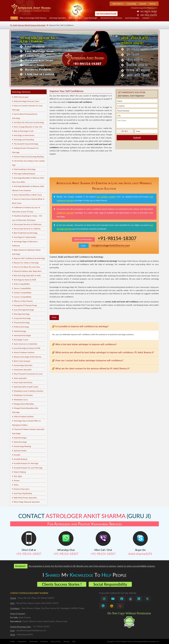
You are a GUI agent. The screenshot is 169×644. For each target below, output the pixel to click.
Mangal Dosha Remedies (24, 404)
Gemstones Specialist (23, 369)
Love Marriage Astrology (24, 310)
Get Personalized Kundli (106, 14)
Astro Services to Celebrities (26, 344)
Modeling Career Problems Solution (29, 391)
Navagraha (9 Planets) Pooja (25, 305)
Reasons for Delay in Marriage (26, 263)
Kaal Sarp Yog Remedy (23, 493)
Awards (143, 4)
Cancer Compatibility (23, 297)
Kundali (17, 455)
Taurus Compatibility (22, 288)
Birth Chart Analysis (22, 361)
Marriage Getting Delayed (24, 174)
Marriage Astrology (22, 314)
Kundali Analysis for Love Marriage (28, 468)
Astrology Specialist (58, 18)
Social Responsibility (110, 584)
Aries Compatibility (22, 284)
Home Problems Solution (24, 352)
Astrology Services (21, 92)
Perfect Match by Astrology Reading (29, 157)
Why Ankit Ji (118, 4)
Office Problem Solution (24, 416)
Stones (17, 480)
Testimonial (33, 641)
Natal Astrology (20, 442)
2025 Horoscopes (21, 97)
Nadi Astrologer (20, 438)
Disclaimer (44, 641)
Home (14, 18)
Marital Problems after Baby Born (28, 271)
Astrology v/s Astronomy (24, 135)
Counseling (131, 4)
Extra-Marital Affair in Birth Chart (28, 195)
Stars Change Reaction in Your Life (28, 127)
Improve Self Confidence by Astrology (29, 258)
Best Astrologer (75, 18)
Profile (12, 641)
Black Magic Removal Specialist (27, 502)
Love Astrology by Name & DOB (27, 348)
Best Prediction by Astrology (26, 233)
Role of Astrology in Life (24, 131)
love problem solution (106, 197)
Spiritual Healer (20, 450)
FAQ (74, 641)
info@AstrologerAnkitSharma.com (144, 8)
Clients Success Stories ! (62, 584)
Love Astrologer (91, 18)
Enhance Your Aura (22, 489)
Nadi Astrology (20, 331)
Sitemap (66, 641)
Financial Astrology (22, 322)
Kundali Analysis (21, 459)
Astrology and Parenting (24, 139)
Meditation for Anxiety (23, 395)
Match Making (20, 472)
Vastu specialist (20, 378)
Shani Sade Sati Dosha (23, 382)
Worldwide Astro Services (111, 18)
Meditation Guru (21, 400)
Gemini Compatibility (23, 292)
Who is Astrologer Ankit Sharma (33, 18)
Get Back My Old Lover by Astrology (29, 122)
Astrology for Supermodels (25, 237)
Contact (146, 18)
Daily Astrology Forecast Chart (26, 101)
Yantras (152, 4)
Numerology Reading (22, 446)
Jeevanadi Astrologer (22, 335)
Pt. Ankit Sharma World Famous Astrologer (28, 25)
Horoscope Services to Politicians (28, 224)
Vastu (16, 485)
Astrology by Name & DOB (25, 280)
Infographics (22, 641)
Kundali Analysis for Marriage (26, 463)
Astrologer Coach (21, 340)
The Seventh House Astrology (26, 144)
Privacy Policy (56, 641)
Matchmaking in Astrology (25, 169)
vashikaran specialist (65, 213)
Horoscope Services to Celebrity (27, 229)
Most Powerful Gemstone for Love (28, 374)
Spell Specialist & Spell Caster (26, 387)
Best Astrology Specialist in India (27, 275)
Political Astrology (21, 327)
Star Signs (18, 476)
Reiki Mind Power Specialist (25, 498)
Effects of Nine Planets (23, 301)
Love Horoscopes (132, 18)
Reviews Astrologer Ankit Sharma (27, 357)
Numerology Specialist (23, 365)
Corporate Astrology (22, 318)
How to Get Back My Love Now (27, 267)
